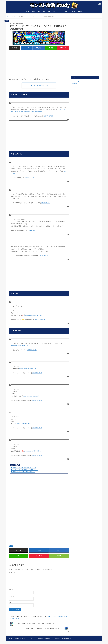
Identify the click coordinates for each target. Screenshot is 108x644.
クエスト (67, 11)
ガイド (74, 11)
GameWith (74, 83)
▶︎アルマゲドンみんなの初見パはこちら (23, 472)
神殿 (49, 11)
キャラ (60, 11)
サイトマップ (18, 639)
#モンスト (62, 110)
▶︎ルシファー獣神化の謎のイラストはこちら (24, 470)
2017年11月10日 (40, 320)
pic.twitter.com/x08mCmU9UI (33, 112)
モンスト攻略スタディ (56, 639)
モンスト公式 (75, 81)
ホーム (27, 11)
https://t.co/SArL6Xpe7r (18, 112)
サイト (11, 603)
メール (11, 596)
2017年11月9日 (49, 116)
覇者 (44, 11)
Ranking (80, 11)
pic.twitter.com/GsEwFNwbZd (34, 315)
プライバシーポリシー (29, 639)
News (33, 11)
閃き (54, 11)
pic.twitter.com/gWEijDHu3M (19, 346)
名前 (11, 590)
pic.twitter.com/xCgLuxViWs (31, 396)
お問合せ (40, 639)
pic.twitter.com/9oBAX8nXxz (32, 451)
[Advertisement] (23, 63)
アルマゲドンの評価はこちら (39, 85)
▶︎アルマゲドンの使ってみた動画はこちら (24, 468)
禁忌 (39, 11)
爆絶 (12, 546)
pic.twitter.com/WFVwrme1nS (28, 369)
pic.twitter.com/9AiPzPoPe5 (23, 424)
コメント (12, 573)
